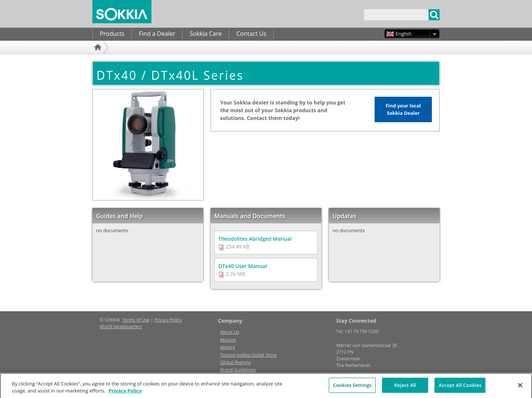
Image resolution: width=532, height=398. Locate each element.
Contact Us (251, 34)
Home (99, 57)
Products (112, 34)
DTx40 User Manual (243, 266)
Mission (228, 340)
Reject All (405, 388)
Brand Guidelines (238, 370)
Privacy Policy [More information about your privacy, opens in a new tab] (125, 394)
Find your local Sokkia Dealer (403, 109)
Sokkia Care (206, 34)
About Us (230, 332)
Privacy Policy (168, 320)
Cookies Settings (352, 388)
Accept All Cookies (460, 388)
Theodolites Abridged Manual (255, 239)
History (228, 347)
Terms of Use (136, 320)
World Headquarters (121, 327)
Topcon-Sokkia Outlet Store (248, 355)
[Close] (520, 388)
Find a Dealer (157, 34)
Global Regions (236, 362)
